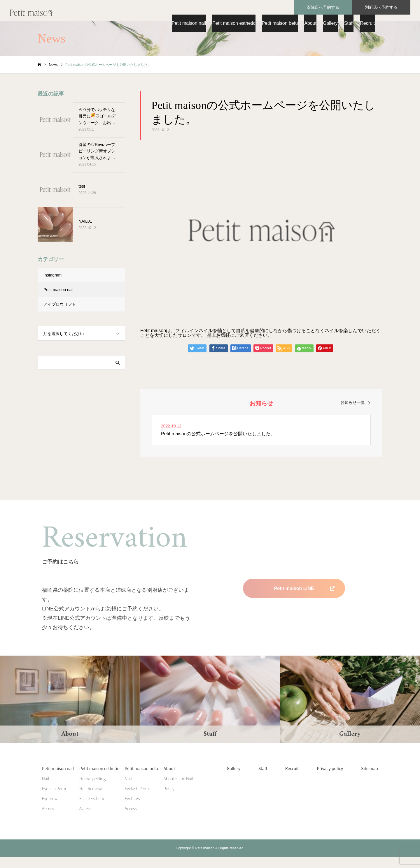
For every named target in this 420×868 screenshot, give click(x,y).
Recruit (367, 23)
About (310, 23)
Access (48, 819)
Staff (349, 23)
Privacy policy (330, 779)
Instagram (52, 286)
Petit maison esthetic (234, 23)
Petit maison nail (189, 23)
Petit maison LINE (294, 599)
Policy (169, 800)
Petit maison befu (280, 23)
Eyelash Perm (54, 800)
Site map (370, 779)
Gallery (330, 23)
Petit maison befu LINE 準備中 (294, 619)
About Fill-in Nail (178, 790)
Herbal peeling (92, 790)
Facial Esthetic (92, 809)
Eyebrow (50, 809)
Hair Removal (91, 800)
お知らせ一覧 (353, 413)
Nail (45, 790)
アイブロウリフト (60, 315)
